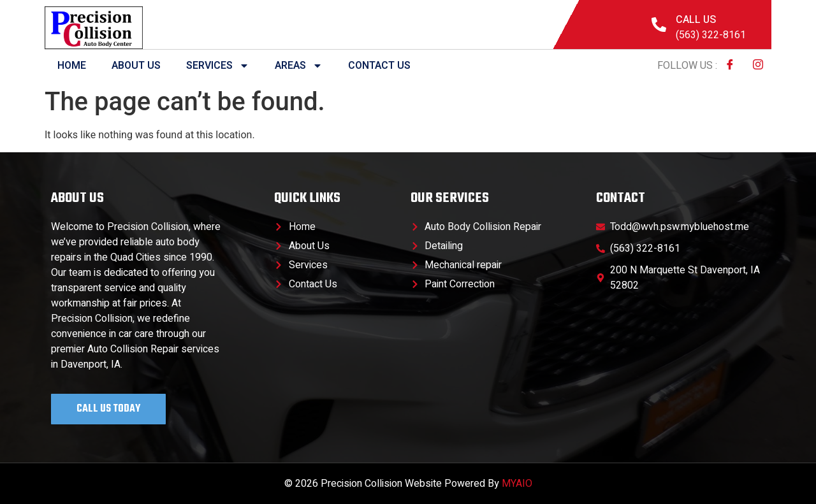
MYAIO (517, 484)
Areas (299, 66)
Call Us (696, 20)
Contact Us (379, 66)
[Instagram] (758, 66)
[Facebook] (730, 66)
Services (218, 66)
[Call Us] (659, 25)
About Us (136, 66)
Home (72, 66)
